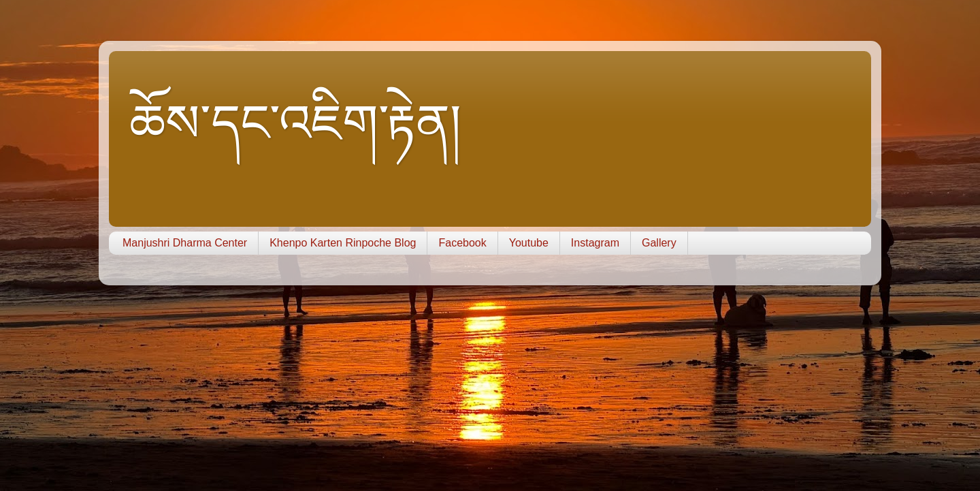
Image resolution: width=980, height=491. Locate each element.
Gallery (659, 243)
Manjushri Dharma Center (185, 243)
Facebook (462, 243)
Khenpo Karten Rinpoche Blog (343, 243)
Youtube (529, 243)
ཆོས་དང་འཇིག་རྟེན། (295, 123)
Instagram (595, 243)
